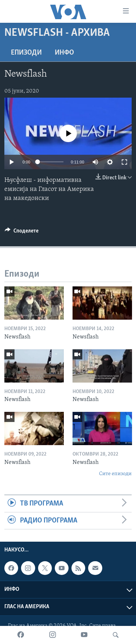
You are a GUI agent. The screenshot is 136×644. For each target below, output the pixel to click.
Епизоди (26, 53)
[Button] (22, 233)
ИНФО (64, 53)
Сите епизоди (115, 474)
